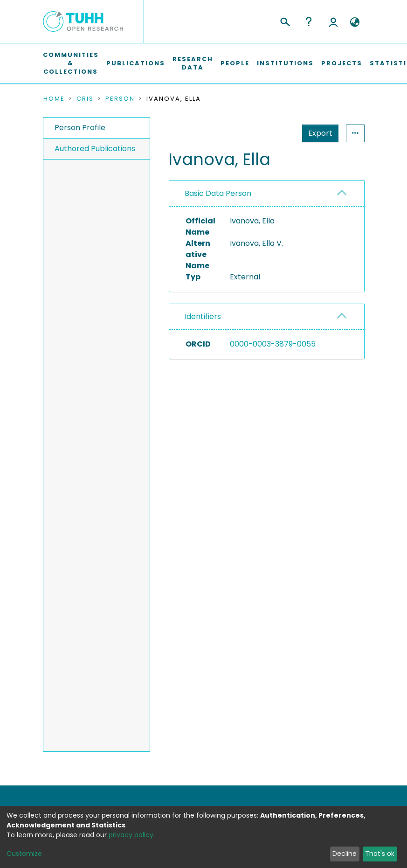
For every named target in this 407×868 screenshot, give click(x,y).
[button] (355, 22)
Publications (136, 63)
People (235, 63)
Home (54, 99)
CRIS (85, 99)
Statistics (317, 133)
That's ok (380, 854)
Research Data (193, 63)
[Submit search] (285, 21)
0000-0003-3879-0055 (273, 344)
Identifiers (203, 316)
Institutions (285, 63)
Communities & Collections (71, 63)
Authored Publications (95, 149)
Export (275, 133)
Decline (345, 854)
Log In (333, 21)
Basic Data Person (218, 193)
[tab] (266, 194)
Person (120, 99)
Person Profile (80, 128)
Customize (24, 854)
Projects (342, 63)
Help (309, 21)
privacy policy (131, 835)
